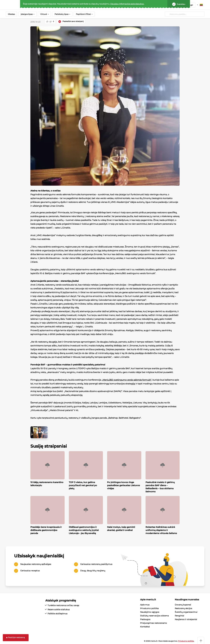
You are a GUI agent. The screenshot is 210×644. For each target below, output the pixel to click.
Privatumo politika (149, 608)
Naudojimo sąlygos (150, 612)
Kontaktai (145, 626)
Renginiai (179, 615)
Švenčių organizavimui (186, 612)
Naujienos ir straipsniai (186, 619)
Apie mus (145, 604)
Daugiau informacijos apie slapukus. (127, 4)
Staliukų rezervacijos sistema (154, 615)
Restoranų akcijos (183, 608)
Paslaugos (145, 619)
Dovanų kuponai (183, 604)
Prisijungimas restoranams (153, 623)
